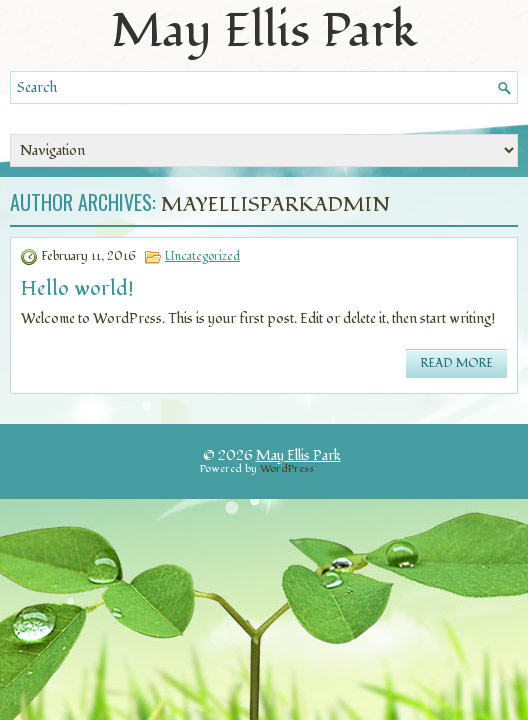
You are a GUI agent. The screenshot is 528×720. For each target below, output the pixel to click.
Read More (456, 363)
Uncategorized (202, 256)
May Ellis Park (298, 455)
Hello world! (77, 289)
